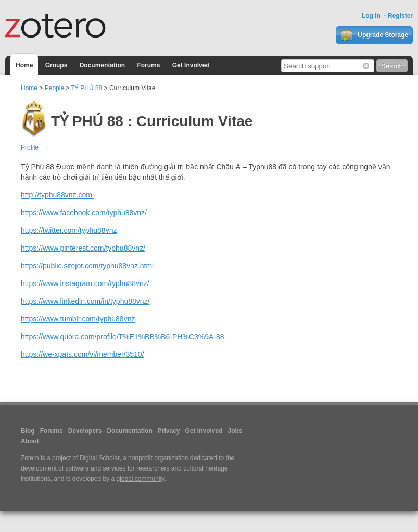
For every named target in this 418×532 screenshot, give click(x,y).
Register (400, 16)
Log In (371, 16)
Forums (148, 65)
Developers (85, 431)
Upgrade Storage (374, 35)
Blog (28, 431)
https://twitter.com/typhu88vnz (69, 230)
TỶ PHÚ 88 (87, 88)
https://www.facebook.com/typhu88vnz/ (84, 213)
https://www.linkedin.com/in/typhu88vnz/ (85, 301)
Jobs (235, 431)
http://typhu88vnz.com (58, 195)
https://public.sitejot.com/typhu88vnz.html (87, 266)
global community (140, 479)
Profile (30, 147)
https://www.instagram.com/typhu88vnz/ (85, 283)
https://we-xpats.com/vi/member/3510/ (83, 354)
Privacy (169, 431)
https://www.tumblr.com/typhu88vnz (78, 319)
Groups (56, 65)
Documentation (102, 65)
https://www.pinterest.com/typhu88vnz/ (83, 248)
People (54, 88)
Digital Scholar (100, 458)
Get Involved (191, 65)
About (30, 441)
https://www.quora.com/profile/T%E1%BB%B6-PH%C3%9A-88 (123, 337)
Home (24, 65)
